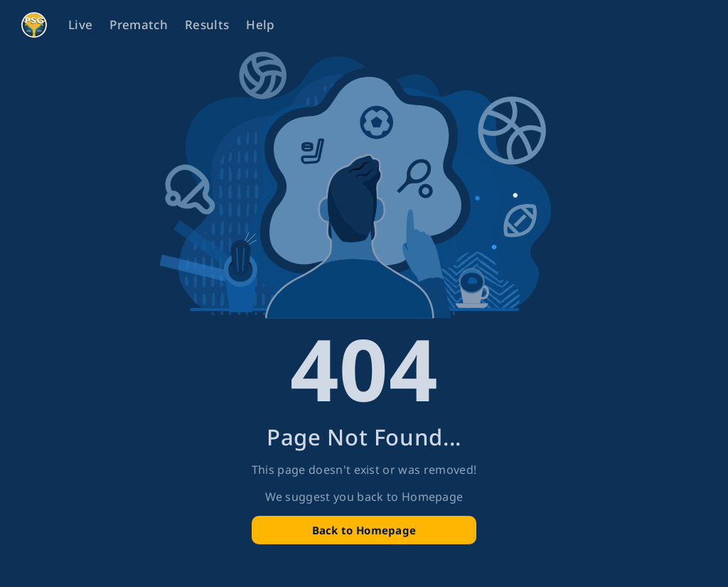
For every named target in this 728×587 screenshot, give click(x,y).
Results (207, 25)
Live (80, 25)
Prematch (139, 25)
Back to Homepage (364, 530)
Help (260, 25)
